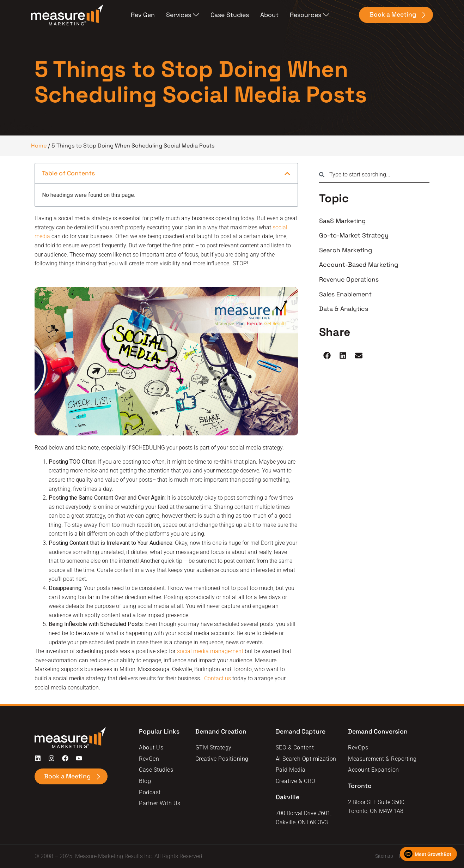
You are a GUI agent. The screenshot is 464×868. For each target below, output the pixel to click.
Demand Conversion (378, 731)
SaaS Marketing (342, 221)
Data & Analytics (344, 309)
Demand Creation (221, 731)
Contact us (218, 678)
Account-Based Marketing (359, 265)
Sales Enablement (345, 294)
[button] (287, 174)
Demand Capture (301, 731)
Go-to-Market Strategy (354, 235)
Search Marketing (346, 250)
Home (39, 146)
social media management (210, 651)
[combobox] (374, 175)
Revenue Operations (349, 279)
